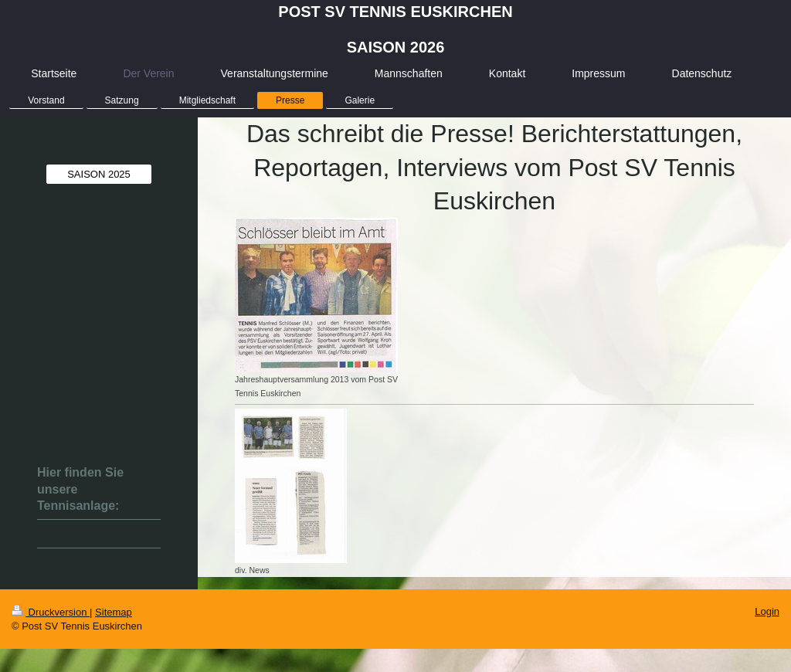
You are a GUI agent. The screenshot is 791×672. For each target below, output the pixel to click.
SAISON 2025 (99, 174)
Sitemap (114, 612)
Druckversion (51, 612)
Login (767, 611)
